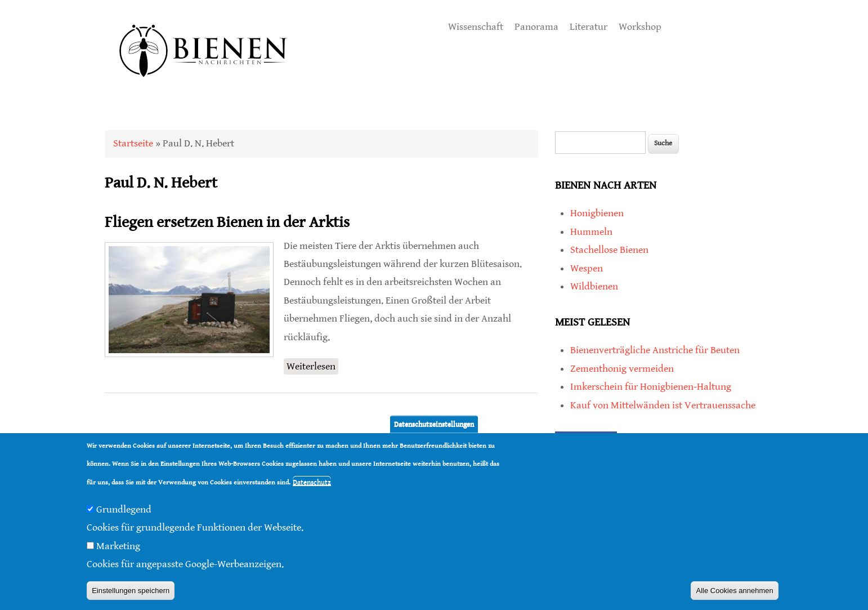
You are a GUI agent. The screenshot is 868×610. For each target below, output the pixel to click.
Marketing (118, 546)
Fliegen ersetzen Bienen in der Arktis (227, 222)
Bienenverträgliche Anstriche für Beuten (655, 350)
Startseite (133, 143)
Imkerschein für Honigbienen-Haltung (651, 387)
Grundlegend (124, 509)
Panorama (536, 27)
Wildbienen (594, 286)
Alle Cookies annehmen (734, 591)
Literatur (589, 27)
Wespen (587, 268)
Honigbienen (597, 213)
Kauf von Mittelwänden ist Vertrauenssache (663, 405)
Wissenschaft (476, 27)
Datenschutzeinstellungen (434, 424)
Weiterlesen (312, 365)
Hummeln (591, 232)
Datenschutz (312, 482)
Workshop (640, 27)
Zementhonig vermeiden (622, 369)
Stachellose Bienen (609, 250)
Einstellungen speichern (131, 591)
